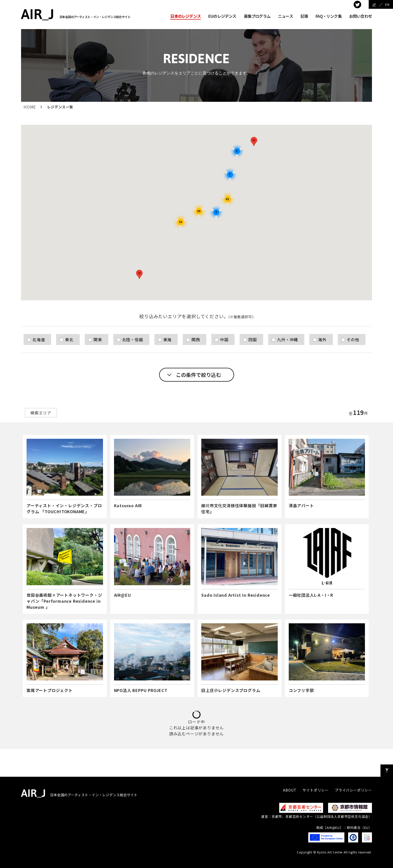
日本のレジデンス (185, 16)
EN (387, 4)
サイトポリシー (316, 790)
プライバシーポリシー (353, 790)
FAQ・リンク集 (329, 16)
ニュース (285, 16)
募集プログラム (257, 16)
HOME (30, 107)
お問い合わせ (361, 16)
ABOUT (290, 790)
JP (374, 4)
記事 (304, 16)
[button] (139, 274)
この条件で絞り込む (199, 375)
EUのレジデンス (222, 16)
